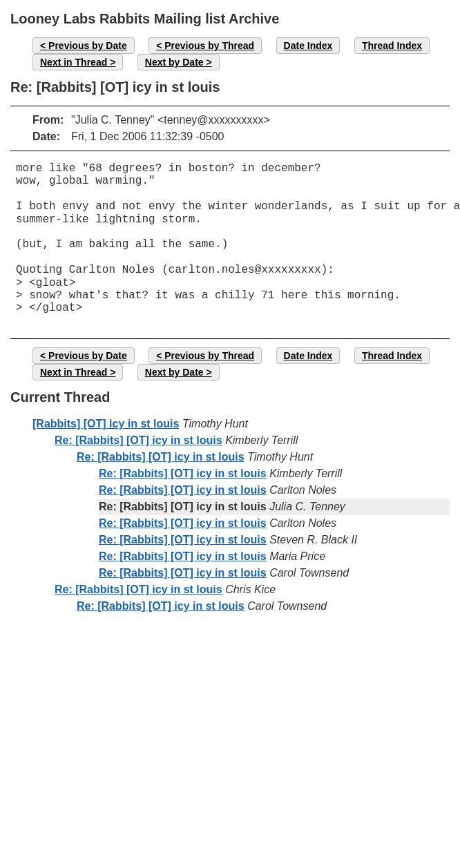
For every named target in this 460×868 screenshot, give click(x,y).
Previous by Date (88, 46)
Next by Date (174, 62)
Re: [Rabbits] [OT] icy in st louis (138, 440)
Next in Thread (74, 62)
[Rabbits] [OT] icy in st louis (106, 424)
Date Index (308, 46)
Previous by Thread (209, 46)
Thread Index (392, 46)
